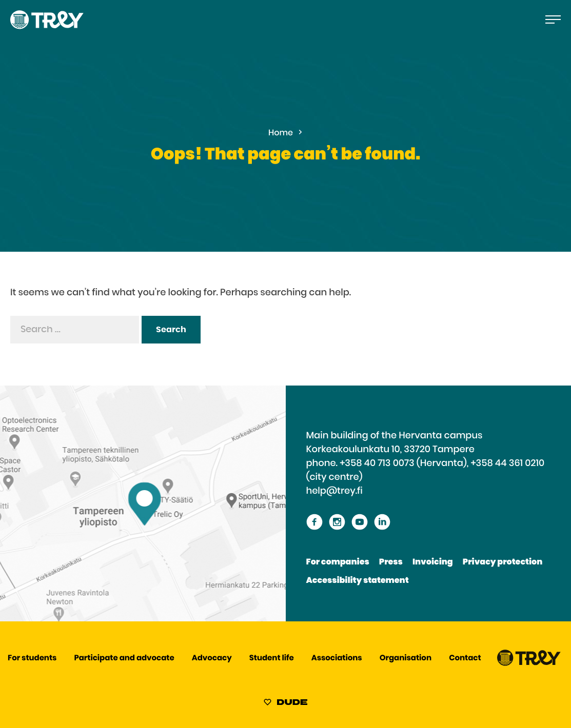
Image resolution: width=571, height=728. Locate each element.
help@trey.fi (334, 491)
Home (281, 133)
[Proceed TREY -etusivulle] (529, 664)
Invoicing (433, 562)
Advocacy (212, 659)
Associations (337, 659)
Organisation (406, 659)
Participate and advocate (124, 659)
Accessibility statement (358, 581)
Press (391, 562)
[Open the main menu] (553, 19)
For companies (338, 562)
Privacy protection (503, 562)
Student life (272, 659)
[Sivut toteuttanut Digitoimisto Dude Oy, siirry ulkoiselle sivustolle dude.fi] (285, 704)
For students (32, 659)
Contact (465, 659)
